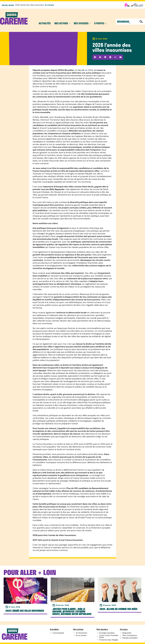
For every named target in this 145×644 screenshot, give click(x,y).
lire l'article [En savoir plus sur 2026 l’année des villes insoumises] (49, 5)
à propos (100, 23)
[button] (95, 57)
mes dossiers (82, 23)
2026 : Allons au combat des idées (118, 609)
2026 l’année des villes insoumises (29, 5)
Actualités (45, 23)
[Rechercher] (142, 22)
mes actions (62, 23)
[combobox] (127, 22)
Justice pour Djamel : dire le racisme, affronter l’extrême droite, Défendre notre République (72, 611)
